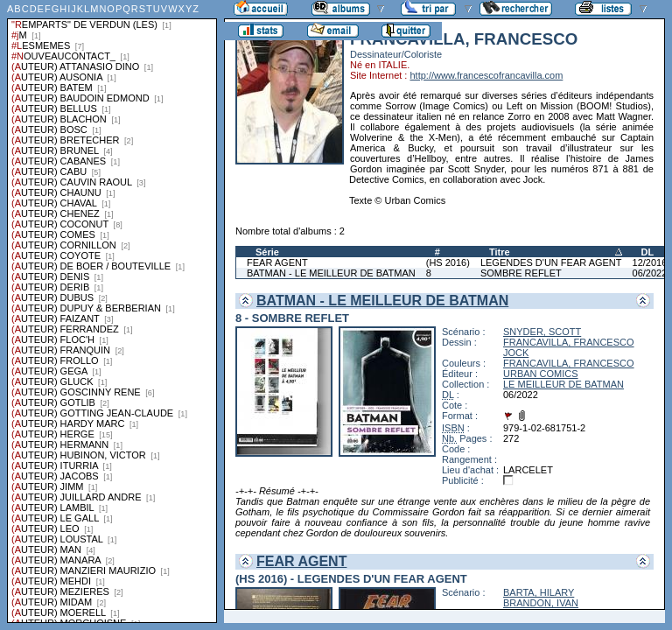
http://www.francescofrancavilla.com (486, 75)
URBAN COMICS (541, 374)
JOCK (516, 353)
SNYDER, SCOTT (542, 332)
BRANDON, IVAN (541, 603)
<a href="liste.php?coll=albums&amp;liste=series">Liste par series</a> (112, 311)
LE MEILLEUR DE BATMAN (563, 384)
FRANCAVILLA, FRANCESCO (569, 342)
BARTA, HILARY (539, 592)
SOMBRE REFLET (521, 273)
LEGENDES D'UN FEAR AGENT (551, 262)
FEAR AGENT (277, 262)
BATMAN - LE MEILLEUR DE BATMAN (331, 273)
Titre (500, 252)
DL (648, 252)
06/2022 (650, 273)
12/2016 (650, 262)
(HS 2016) (448, 262)
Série (267, 252)
